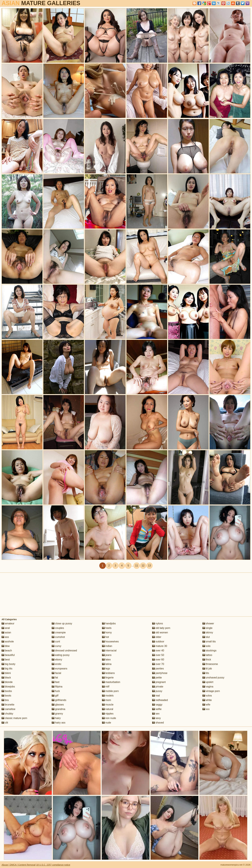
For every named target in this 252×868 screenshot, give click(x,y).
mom (107, 700)
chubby (7, 714)
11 (137, 566)
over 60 (158, 660)
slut (206, 637)
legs (106, 669)
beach (7, 651)
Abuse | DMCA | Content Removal (19, 865)
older (157, 637)
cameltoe (8, 709)
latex (106, 660)
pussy (157, 691)
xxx (206, 709)
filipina (57, 687)
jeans (107, 655)
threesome (210, 664)
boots (6, 696)
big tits (7, 669)
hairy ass (59, 723)
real (156, 696)
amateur (8, 623)
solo (207, 646)
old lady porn (161, 628)
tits (206, 673)
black (6, 678)
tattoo (207, 655)
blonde (7, 682)
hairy (56, 718)
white (207, 700)
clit (5, 723)
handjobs (109, 623)
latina (107, 664)
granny (57, 714)
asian (6, 632)
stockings (209, 651)
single (207, 628)
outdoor (158, 642)
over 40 (158, 651)
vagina (208, 687)
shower (208, 623)
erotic (57, 664)
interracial (109, 651)
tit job (207, 669)
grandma (59, 709)
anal (6, 628)
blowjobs (8, 687)
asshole (8, 642)
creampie (59, 632)
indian (107, 646)
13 (149, 566)
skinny (208, 632)
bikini (6, 673)
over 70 (158, 664)
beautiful (8, 655)
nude (107, 723)
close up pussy (62, 623)
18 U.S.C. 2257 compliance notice (53, 865)
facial (56, 673)
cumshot (58, 637)
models (108, 696)
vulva (207, 696)
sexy (156, 718)
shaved (158, 723)
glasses (58, 705)
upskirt (208, 682)
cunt (56, 642)
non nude (109, 718)
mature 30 (160, 646)
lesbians (108, 673)
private (158, 687)
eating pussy (61, 655)
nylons (158, 623)
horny (107, 632)
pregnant (159, 682)
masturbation (111, 682)
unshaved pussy (213, 678)
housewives (110, 642)
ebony (57, 660)
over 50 (158, 655)
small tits (209, 642)
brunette (8, 705)
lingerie (108, 678)
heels (107, 628)
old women (160, 632)
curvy (56, 646)
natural (108, 709)
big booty (8, 664)
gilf (55, 696)
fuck (56, 691)
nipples (108, 714)
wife (206, 705)
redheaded (160, 700)
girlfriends (59, 700)
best (6, 660)
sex (156, 714)
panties (158, 669)
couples (58, 628)
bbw (6, 646)
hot (106, 637)
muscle (108, 705)
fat (55, 678)
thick (207, 660)
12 (143, 566)
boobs (7, 691)
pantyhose (160, 673)
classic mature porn (14, 718)
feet (56, 682)
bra (5, 700)
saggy (157, 705)
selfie (157, 709)
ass (5, 637)
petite (157, 678)
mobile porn (110, 691)
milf (106, 687)
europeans (59, 669)
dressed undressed (64, 651)
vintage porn (211, 691)
